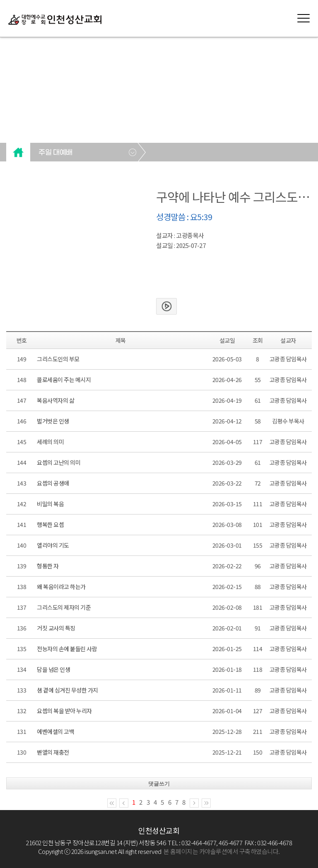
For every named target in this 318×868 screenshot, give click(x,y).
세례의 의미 (50, 442)
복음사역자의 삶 (55, 400)
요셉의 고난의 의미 (59, 462)
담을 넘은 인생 (53, 669)
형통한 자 (48, 566)
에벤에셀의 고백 (55, 731)
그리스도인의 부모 (58, 359)
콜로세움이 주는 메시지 (64, 380)
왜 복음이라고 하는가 (61, 587)
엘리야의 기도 (53, 545)
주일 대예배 (55, 153)
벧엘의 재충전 (53, 752)
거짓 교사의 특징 (56, 628)
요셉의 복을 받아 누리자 (64, 711)
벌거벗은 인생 (53, 421)
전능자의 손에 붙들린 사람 (67, 649)
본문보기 (166, 306)
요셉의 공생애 (53, 483)
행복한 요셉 (50, 524)
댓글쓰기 (159, 784)
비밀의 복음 (50, 504)
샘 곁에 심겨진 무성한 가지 (67, 690)
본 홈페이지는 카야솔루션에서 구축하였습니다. (222, 851)
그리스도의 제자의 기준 (64, 607)
